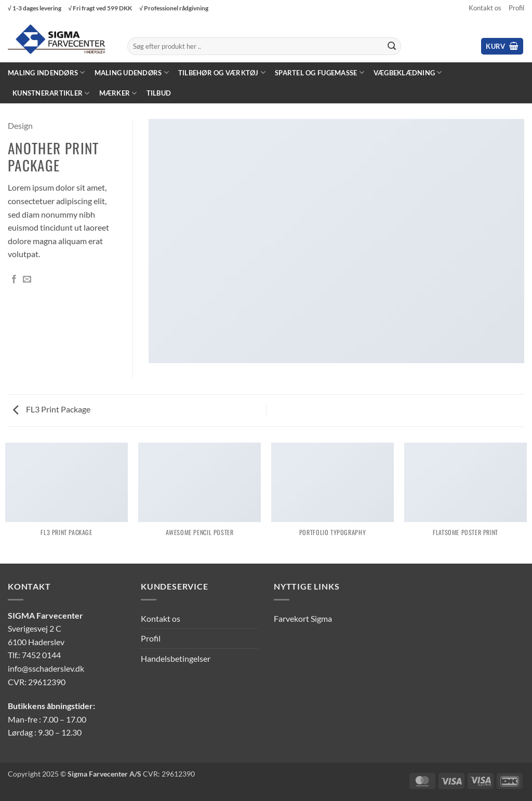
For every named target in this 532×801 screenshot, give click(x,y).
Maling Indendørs (46, 72)
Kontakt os (485, 8)
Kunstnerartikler (51, 93)
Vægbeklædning (408, 72)
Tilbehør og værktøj (222, 72)
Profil (516, 8)
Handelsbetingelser (176, 658)
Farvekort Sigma (303, 618)
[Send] (392, 46)
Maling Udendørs (132, 72)
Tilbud (159, 93)
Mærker (118, 93)
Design (20, 125)
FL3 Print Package (52, 409)
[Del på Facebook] (14, 279)
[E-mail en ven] (27, 279)
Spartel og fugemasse (320, 72)
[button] (502, 46)
